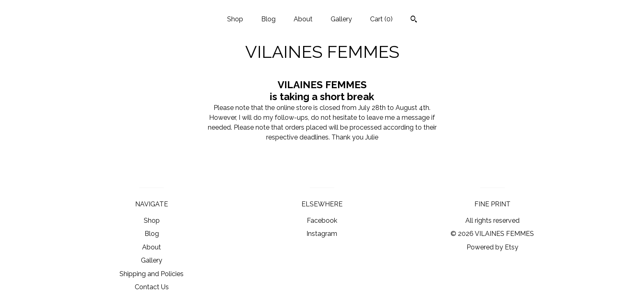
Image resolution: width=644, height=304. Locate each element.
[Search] (414, 20)
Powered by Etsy (492, 247)
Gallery (341, 19)
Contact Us (152, 287)
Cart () (381, 19)
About (303, 19)
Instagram (322, 234)
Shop (235, 19)
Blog (268, 19)
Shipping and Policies (152, 274)
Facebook (322, 221)
